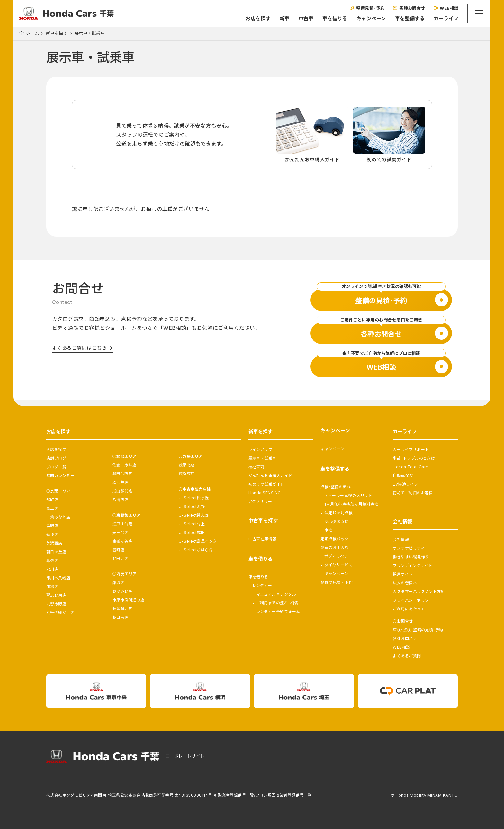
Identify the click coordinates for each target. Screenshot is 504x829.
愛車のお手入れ (334, 548)
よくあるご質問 (407, 656)
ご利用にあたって (409, 609)
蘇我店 (52, 534)
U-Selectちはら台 (196, 550)
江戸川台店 (122, 524)
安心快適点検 (336, 522)
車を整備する (401, 18)
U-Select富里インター (200, 541)
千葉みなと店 (58, 517)
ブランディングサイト (413, 566)
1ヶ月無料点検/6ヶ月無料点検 (351, 504)
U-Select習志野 (194, 515)
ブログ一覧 (56, 467)
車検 (328, 530)
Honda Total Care (411, 467)
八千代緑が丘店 (60, 613)
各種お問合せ (405, 639)
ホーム (32, 33)
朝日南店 (121, 617)
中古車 (297, 18)
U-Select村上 (192, 524)
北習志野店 (56, 604)
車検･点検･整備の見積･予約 (418, 630)
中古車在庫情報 (262, 539)
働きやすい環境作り (411, 557)
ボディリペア (336, 556)
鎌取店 (118, 583)
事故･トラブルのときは (414, 458)
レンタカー (262, 586)
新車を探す (57, 33)
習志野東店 (56, 595)
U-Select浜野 (192, 506)
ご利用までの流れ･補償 (277, 603)
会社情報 (401, 540)
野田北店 (121, 559)
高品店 (52, 508)
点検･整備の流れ (336, 487)
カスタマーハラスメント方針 (419, 592)
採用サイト (403, 574)
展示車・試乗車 (262, 458)
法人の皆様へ (405, 583)
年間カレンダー (60, 476)
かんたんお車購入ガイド (270, 476)
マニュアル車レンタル (276, 594)
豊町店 (118, 550)
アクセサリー (260, 502)
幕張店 (52, 560)
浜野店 (52, 526)
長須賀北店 (122, 609)
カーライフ (437, 18)
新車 (276, 18)
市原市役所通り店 (129, 600)
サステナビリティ (409, 548)
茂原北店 (187, 465)
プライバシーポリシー (413, 600)
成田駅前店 (122, 491)
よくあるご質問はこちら (79, 348)
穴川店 (52, 569)
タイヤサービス (338, 565)
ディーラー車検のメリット (348, 496)
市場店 (52, 586)
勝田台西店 (122, 474)
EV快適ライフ (405, 484)
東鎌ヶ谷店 (122, 541)
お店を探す (249, 18)
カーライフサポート (411, 450)
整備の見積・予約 (337, 582)
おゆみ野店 (122, 591)
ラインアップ (261, 450)
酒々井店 (121, 482)
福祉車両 (256, 467)
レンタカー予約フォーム (278, 612)
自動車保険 (403, 476)
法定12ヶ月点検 (338, 513)
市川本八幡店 (58, 578)
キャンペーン (362, 18)
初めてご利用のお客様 (413, 493)
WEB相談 (401, 647)
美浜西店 (54, 543)
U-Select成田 (192, 532)
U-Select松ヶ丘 (194, 498)
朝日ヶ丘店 (56, 552)
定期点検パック (334, 539)
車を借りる (326, 18)
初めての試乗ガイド (266, 484)
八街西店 (121, 500)
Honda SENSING (265, 493)
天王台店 (121, 532)
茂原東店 (187, 474)
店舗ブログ (56, 458)
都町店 (52, 500)
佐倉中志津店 (125, 465)
